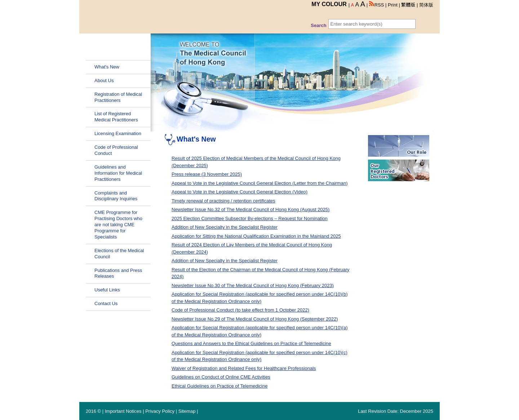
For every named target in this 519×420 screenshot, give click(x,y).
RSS (377, 5)
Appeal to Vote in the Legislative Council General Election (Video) (239, 192)
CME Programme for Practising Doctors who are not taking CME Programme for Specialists (118, 225)
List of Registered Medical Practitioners (116, 117)
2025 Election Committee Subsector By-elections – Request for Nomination (250, 218)
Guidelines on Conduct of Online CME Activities (221, 377)
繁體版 (408, 5)
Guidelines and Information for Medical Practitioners (118, 173)
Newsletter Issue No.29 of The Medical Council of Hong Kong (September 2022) (255, 319)
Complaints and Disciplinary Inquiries (116, 196)
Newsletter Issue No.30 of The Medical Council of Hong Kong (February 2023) (253, 285)
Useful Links (107, 290)
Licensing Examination (118, 133)
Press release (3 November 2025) (207, 174)
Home (101, 53)
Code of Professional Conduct (116, 150)
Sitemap (187, 411)
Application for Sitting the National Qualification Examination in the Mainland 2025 (256, 236)
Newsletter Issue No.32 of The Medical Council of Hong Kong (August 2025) (250, 209)
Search (318, 25)
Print (393, 5)
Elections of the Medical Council (119, 254)
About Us (104, 81)
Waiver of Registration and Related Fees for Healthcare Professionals (244, 368)
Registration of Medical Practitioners (118, 97)
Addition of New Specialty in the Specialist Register (225, 227)
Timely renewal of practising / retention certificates (223, 201)
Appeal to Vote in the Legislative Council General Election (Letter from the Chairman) (259, 183)
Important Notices (123, 411)
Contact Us (106, 303)
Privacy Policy (160, 411)
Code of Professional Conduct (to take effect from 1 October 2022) (240, 310)
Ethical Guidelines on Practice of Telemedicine (219, 386)
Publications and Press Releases (118, 273)
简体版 (426, 5)
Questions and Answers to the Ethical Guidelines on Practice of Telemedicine (251, 343)
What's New (107, 67)
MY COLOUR (329, 4)
